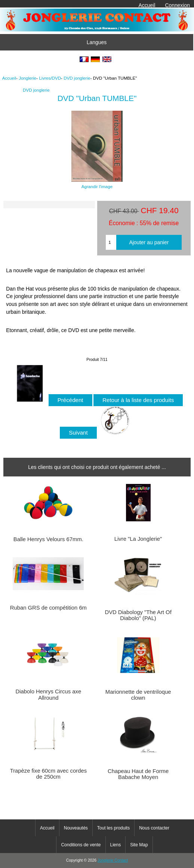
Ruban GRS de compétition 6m (48, 608)
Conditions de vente (81, 845)
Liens (116, 845)
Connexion (177, 5)
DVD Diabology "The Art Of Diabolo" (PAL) (138, 615)
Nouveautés (76, 828)
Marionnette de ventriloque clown (138, 695)
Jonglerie (27, 78)
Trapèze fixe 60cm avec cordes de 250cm (49, 774)
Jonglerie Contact (113, 860)
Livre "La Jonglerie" (138, 539)
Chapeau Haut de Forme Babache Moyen (138, 774)
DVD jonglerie (77, 78)
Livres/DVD (50, 78)
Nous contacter (154, 828)
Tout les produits (113, 828)
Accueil (147, 5)
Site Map (139, 845)
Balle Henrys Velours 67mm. (48, 539)
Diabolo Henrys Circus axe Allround (49, 694)
